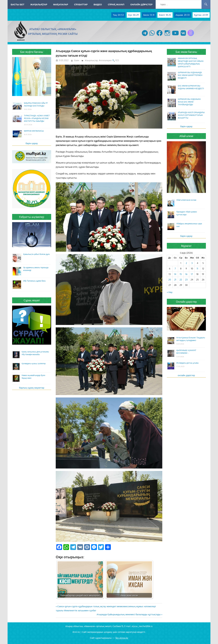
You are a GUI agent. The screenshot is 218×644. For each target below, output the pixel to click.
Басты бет (18, 4)
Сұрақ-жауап (116, 4)
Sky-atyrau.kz (122, 638)
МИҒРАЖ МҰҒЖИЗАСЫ (34, 131)
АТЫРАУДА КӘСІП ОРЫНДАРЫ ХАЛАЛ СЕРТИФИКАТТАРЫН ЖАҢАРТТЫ (191, 115)
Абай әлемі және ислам (186, 200)
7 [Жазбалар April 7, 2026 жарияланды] (175, 269)
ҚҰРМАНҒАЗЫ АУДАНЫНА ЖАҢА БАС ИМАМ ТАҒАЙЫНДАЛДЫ (189, 102)
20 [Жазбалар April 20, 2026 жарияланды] (170, 280)
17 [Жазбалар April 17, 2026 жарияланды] (192, 274)
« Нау (170, 292)
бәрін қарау (32, 143)
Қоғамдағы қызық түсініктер (34, 363)
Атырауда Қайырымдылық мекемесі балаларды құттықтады (129, 614)
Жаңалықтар (39, 4)
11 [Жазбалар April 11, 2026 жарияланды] (197, 269)
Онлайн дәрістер (141, 4)
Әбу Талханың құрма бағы (34, 281)
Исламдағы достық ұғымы (187, 363)
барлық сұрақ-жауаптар (32, 388)
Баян (77, 60)
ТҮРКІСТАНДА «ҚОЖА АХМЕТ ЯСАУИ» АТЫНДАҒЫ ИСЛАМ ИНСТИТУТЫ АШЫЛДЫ (37, 118)
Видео (98, 4)
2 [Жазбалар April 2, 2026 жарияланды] (186, 263)
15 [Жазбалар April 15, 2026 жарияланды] (181, 274)
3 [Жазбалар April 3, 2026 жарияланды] (192, 263)
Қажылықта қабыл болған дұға (36, 254)
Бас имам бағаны (186, 52)
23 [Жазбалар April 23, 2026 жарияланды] (186, 280)
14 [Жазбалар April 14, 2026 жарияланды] (175, 274)
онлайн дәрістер (186, 375)
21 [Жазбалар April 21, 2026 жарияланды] (175, 280)
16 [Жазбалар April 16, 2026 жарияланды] (186, 274)
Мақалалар (61, 4)
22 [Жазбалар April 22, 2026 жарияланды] (181, 280)
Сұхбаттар (81, 4)
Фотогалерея (105, 60)
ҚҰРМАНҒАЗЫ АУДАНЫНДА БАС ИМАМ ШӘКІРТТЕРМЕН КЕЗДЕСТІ (190, 75)
